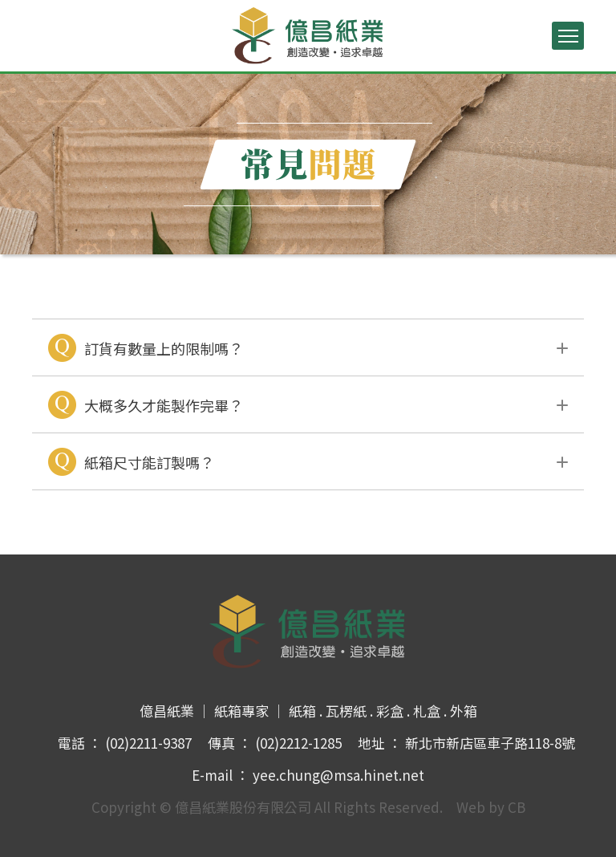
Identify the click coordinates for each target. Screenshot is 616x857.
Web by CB (491, 807)
